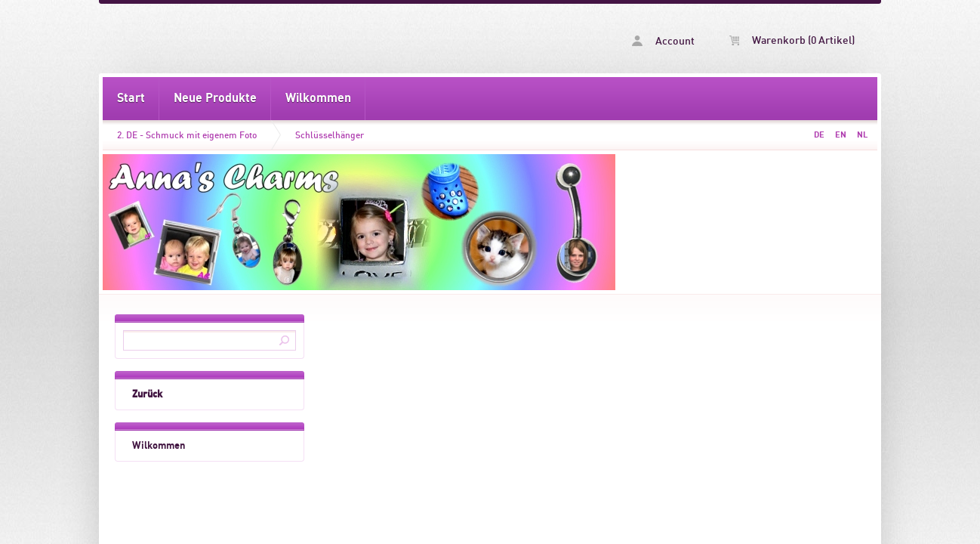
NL (862, 135)
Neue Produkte (215, 98)
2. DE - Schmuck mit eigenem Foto (187, 135)
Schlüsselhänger (330, 135)
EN (841, 135)
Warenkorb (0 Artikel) (792, 41)
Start (131, 98)
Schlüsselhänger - (296, 39)
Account (663, 41)
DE (819, 135)
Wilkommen (318, 98)
